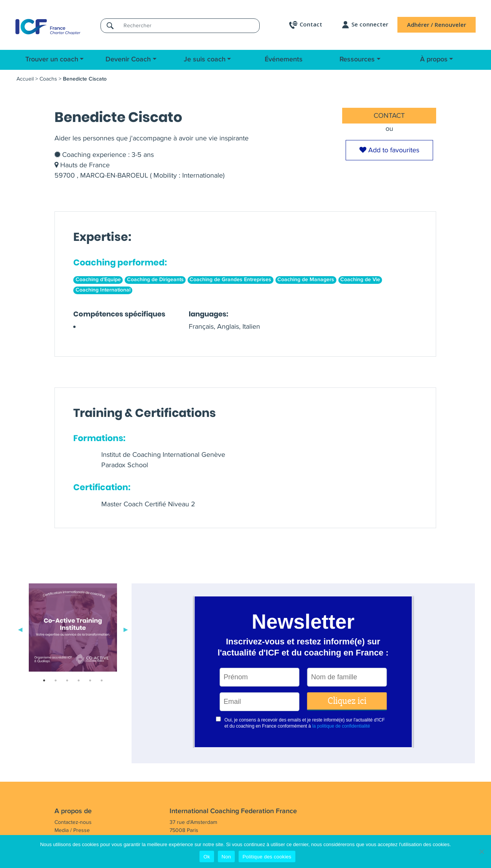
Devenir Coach (128, 59)
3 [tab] (67, 680)
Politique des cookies (267, 857)
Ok (207, 857)
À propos (434, 59)
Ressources (357, 59)
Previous (20, 629)
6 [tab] (102, 680)
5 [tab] (90, 680)
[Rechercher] (189, 26)
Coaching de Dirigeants (155, 280)
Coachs (48, 79)
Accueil (25, 79)
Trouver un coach (52, 59)
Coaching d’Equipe (98, 280)
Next (126, 629)
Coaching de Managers (306, 280)
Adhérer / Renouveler (437, 25)
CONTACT (389, 115)
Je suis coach (205, 59)
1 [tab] (44, 680)
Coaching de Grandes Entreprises (230, 280)
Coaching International (103, 290)
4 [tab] (79, 680)
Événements (284, 59)
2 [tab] (56, 680)
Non (227, 857)
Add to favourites (389, 150)
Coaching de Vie (360, 280)
